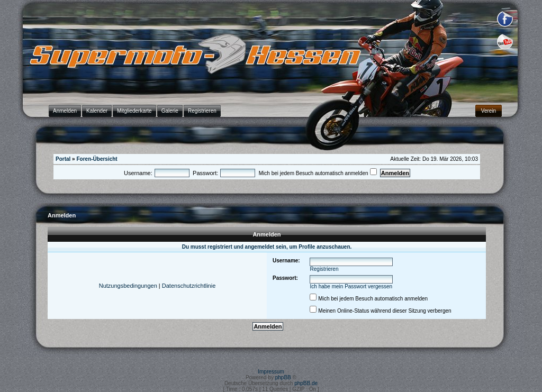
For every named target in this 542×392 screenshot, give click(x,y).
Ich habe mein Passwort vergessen (351, 286)
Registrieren (324, 269)
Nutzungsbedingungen (128, 286)
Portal (63, 159)
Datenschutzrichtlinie (189, 286)
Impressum (271, 372)
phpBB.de (306, 383)
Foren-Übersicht (97, 159)
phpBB (283, 377)
